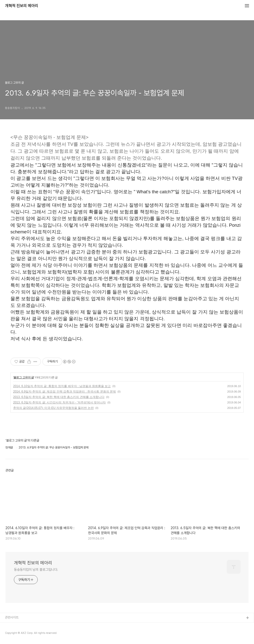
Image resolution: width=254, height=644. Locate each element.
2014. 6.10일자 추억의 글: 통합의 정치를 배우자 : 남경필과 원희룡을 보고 (62, 386)
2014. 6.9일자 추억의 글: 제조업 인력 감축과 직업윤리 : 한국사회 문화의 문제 (64, 392)
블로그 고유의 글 (24, 377)
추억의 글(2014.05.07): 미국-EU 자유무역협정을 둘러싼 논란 (53, 408)
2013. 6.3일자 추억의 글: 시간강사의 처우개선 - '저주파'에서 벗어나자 (59, 402)
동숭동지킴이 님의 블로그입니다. (36, 570)
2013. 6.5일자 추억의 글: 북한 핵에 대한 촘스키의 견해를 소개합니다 (59, 397)
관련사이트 (12, 617)
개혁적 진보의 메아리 (22, 6)
